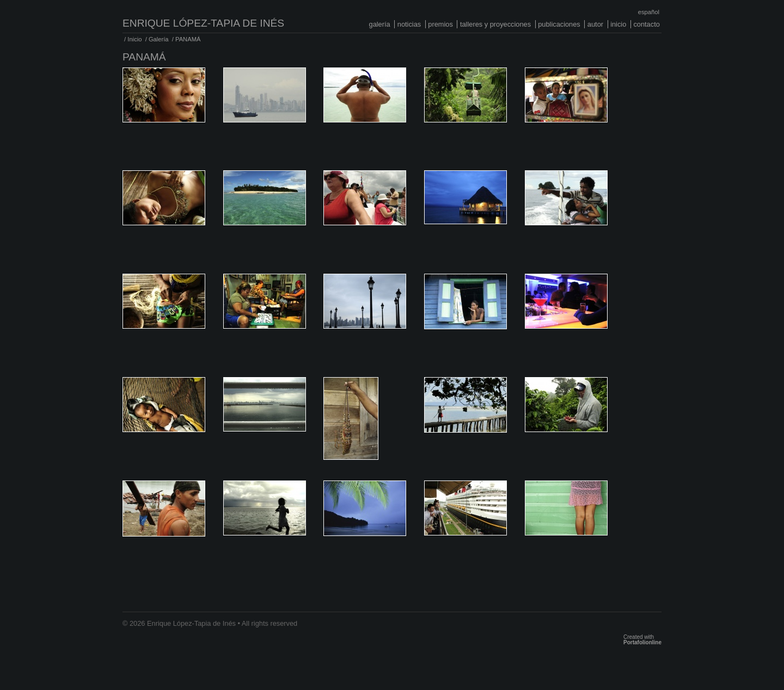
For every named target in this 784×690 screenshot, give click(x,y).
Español (649, 12)
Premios (440, 24)
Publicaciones (559, 24)
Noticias (409, 24)
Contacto (646, 24)
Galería (380, 24)
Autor (595, 24)
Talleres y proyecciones (495, 24)
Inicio (618, 24)
